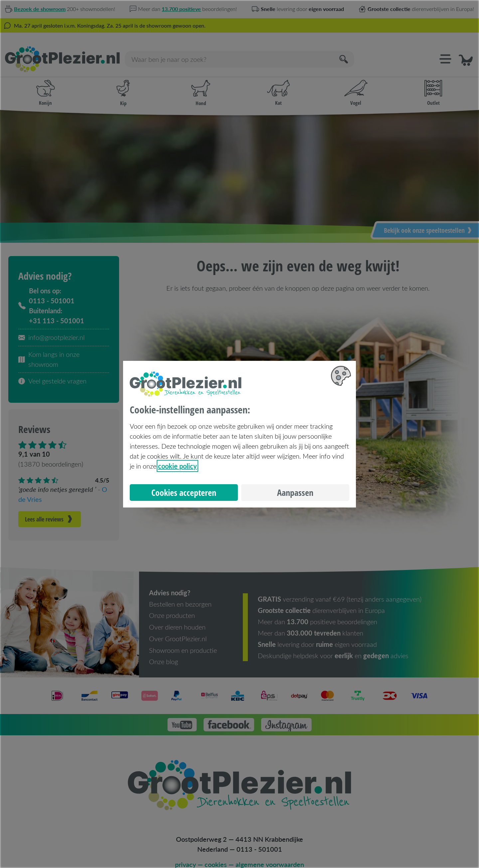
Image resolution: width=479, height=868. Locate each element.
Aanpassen (295, 493)
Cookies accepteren (184, 493)
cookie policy (177, 466)
